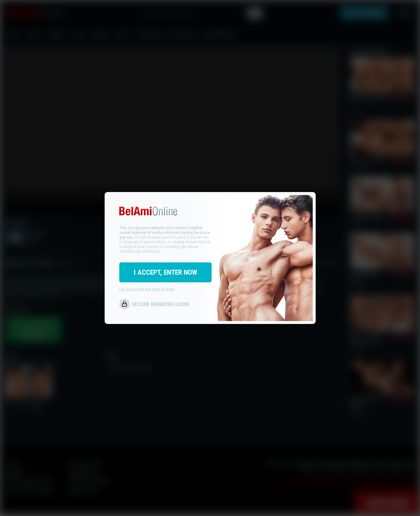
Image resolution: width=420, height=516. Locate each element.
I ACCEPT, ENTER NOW (165, 272)
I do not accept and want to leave (147, 289)
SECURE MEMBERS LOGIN (160, 304)
